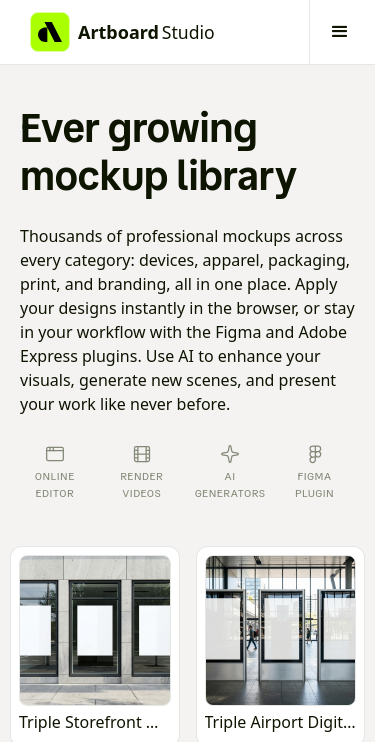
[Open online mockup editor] (95, 647)
